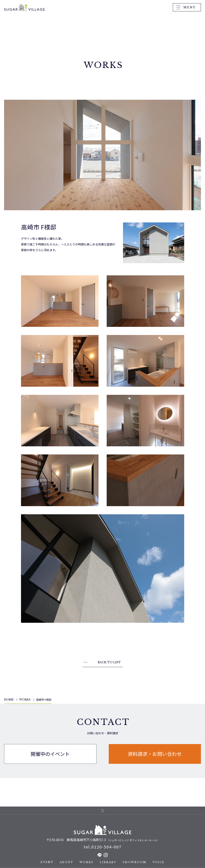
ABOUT (67, 862)
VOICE (159, 862)
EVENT (47, 862)
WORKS (87, 862)
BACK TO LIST (109, 667)
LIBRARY (108, 862)
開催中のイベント (50, 755)
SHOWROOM (135, 862)
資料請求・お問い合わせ (155, 755)
